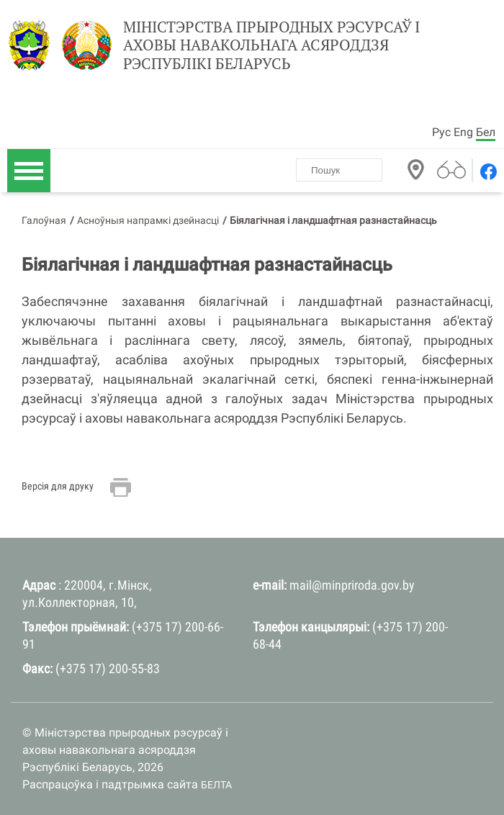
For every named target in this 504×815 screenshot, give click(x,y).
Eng (463, 132)
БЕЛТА (216, 785)
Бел (486, 132)
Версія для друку (58, 486)
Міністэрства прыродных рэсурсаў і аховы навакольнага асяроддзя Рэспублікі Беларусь (271, 45)
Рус (441, 132)
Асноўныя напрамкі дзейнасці (148, 220)
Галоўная (44, 220)
